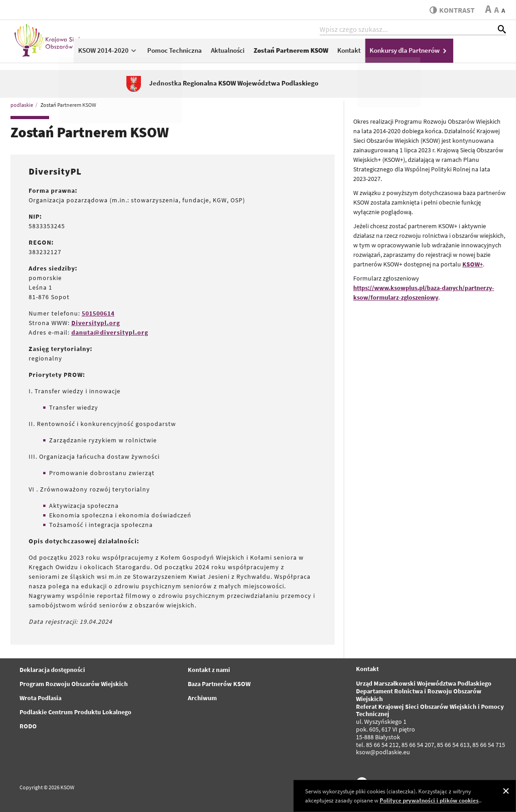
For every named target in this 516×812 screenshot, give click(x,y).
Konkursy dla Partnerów (461, 53)
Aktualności (280, 53)
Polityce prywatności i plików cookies (429, 800)
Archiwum (202, 698)
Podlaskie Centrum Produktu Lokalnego (75, 712)
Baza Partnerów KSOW (219, 684)
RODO (28, 726)
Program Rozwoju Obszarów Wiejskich (74, 684)
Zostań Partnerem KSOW (343, 53)
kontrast (451, 10)
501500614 (98, 313)
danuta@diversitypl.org (110, 332)
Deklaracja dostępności (52, 670)
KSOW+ (473, 264)
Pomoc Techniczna (227, 53)
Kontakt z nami (209, 670)
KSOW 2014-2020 (161, 53)
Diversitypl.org (96, 323)
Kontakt (401, 53)
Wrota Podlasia (40, 698)
